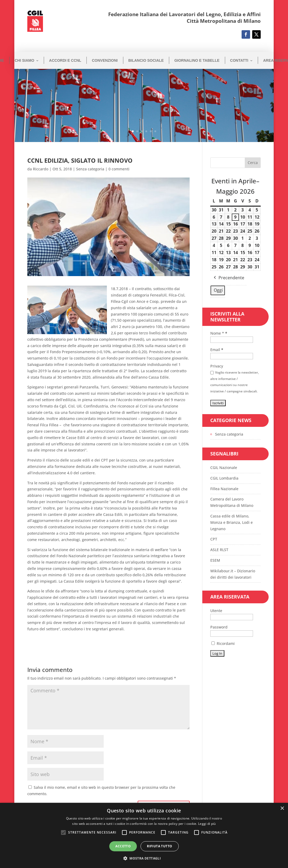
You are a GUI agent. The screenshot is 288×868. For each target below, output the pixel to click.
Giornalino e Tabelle (197, 60)
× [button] (282, 809)
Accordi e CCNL (65, 60)
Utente (216, 611)
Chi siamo (24, 60)
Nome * (219, 333)
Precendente (228, 278)
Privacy (217, 366)
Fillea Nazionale (224, 489)
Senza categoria (90, 169)
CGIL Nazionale (224, 468)
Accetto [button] (123, 846)
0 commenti (119, 169)
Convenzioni (105, 60)
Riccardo (41, 169)
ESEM (215, 560)
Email (217, 350)
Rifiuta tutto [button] (160, 846)
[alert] (144, 835)
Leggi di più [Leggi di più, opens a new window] (207, 824)
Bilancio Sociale (146, 60)
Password (219, 627)
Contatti (239, 60)
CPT (214, 539)
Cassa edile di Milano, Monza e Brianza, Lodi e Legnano (232, 522)
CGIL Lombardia (224, 478)
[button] (144, 858)
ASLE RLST (219, 550)
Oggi (218, 290)
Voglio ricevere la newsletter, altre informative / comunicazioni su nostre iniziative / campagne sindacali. (235, 382)
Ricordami (223, 643)
